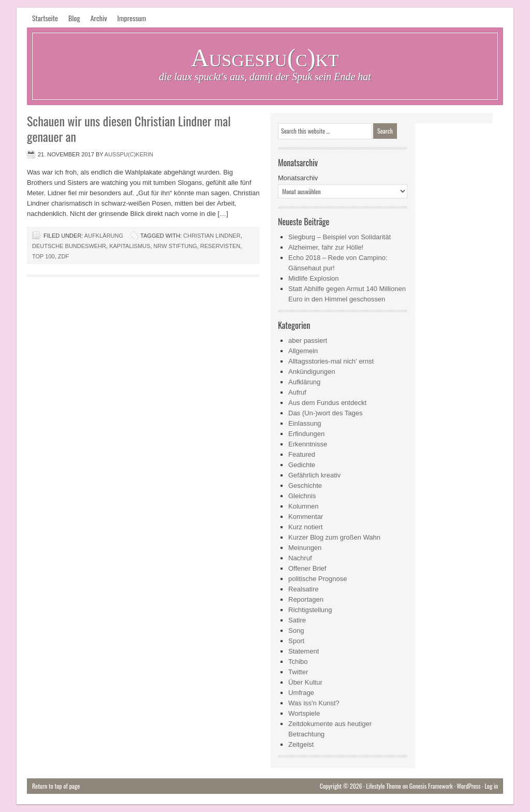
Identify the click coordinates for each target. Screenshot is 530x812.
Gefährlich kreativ (314, 475)
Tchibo (298, 662)
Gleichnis (302, 496)
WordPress (468, 786)
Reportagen (306, 599)
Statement (304, 651)
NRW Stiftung (175, 246)
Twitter (298, 672)
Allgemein (303, 351)
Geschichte (305, 485)
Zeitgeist (301, 744)
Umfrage (301, 693)
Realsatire (304, 589)
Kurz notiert (305, 527)
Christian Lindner (212, 236)
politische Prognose (318, 579)
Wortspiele (304, 713)
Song (296, 630)
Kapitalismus (130, 246)
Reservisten (220, 246)
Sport (296, 641)
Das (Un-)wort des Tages (326, 413)
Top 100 (43, 256)
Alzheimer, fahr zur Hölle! (326, 247)
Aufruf (297, 392)
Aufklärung (104, 236)
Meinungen (305, 548)
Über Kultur (305, 682)
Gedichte (302, 465)
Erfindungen (306, 434)
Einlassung (305, 423)
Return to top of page (56, 786)
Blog (74, 18)
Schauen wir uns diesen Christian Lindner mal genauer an (129, 128)
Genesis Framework (431, 786)
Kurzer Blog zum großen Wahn (334, 537)
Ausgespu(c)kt (265, 58)
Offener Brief (307, 568)
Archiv (99, 18)
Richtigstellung (310, 610)
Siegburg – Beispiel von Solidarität (340, 237)
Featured (302, 454)
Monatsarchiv (298, 178)
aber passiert (308, 340)
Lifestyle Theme (384, 786)
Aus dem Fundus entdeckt (327, 403)
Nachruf (300, 558)
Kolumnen (304, 506)
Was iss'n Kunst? (314, 703)
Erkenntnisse (308, 444)
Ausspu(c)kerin (129, 154)
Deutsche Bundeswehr (69, 246)
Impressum (132, 18)
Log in (491, 786)
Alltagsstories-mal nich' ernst (331, 361)
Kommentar (306, 517)
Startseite (45, 18)
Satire (297, 620)
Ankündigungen (312, 372)
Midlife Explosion (314, 278)
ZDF (63, 256)
